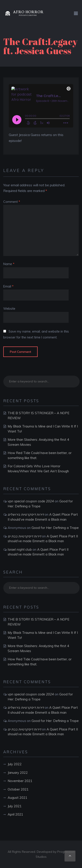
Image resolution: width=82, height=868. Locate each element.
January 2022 (18, 773)
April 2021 (15, 814)
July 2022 (15, 764)
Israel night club (20, 549)
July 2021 (15, 806)
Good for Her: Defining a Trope (55, 528)
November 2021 (20, 781)
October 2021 (18, 789)
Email (8, 286)
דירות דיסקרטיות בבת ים (24, 536)
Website (9, 309)
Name (9, 264)
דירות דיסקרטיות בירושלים (26, 514)
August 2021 (17, 798)
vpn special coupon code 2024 (31, 501)
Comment (12, 202)
